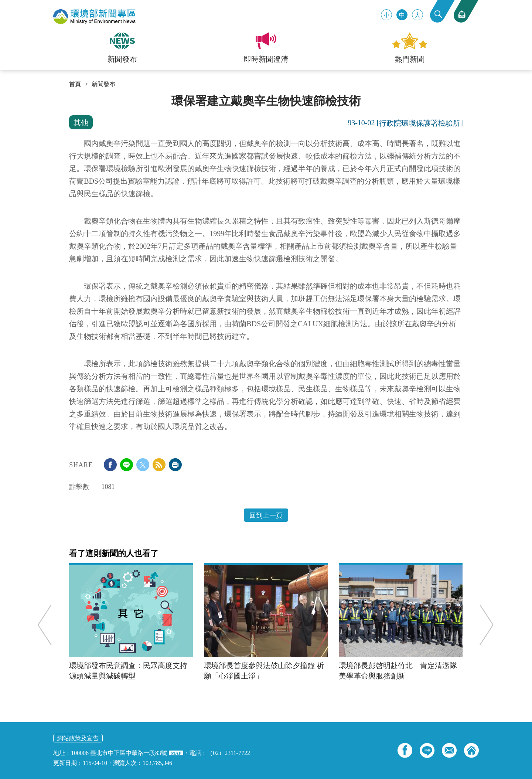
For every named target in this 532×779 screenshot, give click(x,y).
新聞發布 (103, 84)
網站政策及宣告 (78, 738)
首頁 (75, 84)
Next (483, 625)
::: (71, 97)
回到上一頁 (266, 516)
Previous (48, 625)
